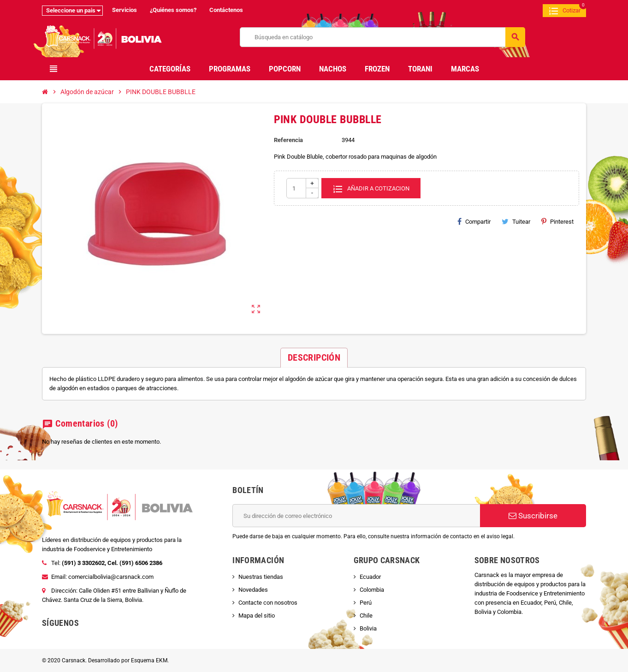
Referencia (288, 140)
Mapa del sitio (257, 616)
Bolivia (368, 628)
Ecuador (370, 577)
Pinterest (557, 221)
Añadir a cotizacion (371, 188)
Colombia (372, 590)
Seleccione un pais (71, 10)
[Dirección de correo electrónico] (356, 516)
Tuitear (516, 221)
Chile (366, 616)
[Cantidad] (302, 188)
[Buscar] (382, 37)
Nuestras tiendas (261, 577)
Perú (366, 603)
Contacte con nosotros (268, 603)
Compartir (474, 221)
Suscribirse (533, 516)
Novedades (253, 590)
